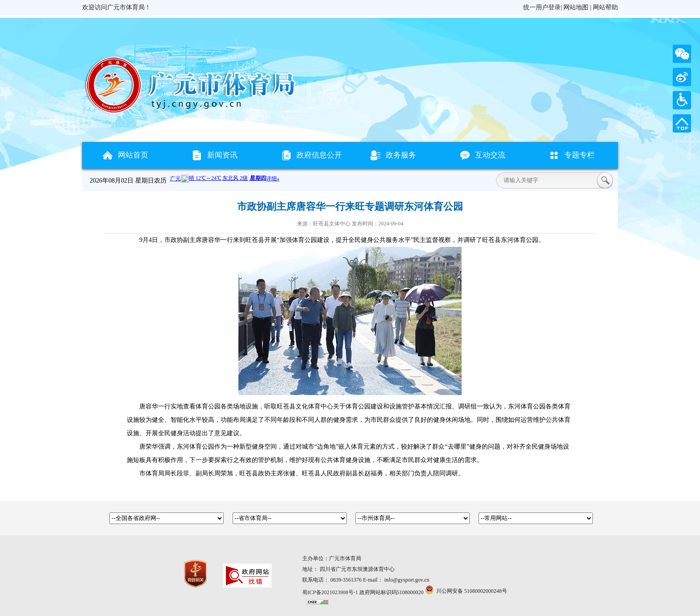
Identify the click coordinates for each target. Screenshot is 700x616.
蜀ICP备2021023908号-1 (330, 592)
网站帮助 (605, 7)
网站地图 (576, 7)
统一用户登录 (542, 7)
